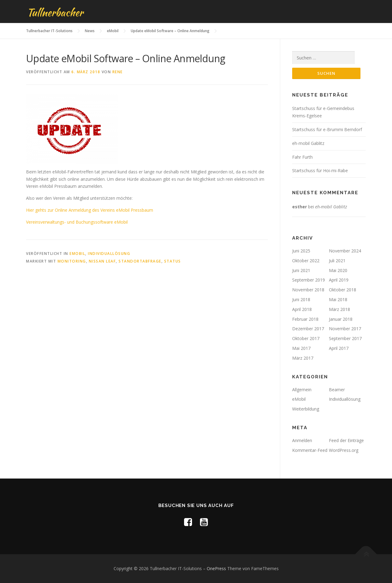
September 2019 (309, 280)
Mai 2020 (338, 270)
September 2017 (345, 338)
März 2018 (339, 309)
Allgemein (302, 390)
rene (118, 72)
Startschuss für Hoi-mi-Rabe (320, 170)
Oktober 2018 (343, 290)
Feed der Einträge (346, 440)
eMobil (77, 254)
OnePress (216, 568)
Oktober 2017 (306, 338)
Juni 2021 (301, 270)
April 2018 (302, 309)
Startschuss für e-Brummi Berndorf (327, 129)
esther (300, 207)
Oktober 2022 (306, 261)
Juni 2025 (301, 251)
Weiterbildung (306, 409)
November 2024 (345, 251)
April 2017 (339, 348)
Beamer (337, 390)
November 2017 (345, 329)
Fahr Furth (302, 157)
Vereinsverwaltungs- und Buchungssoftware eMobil (77, 222)
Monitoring (72, 261)
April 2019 (339, 280)
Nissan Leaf (102, 261)
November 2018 (308, 290)
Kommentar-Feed (310, 450)
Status (173, 261)
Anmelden (302, 440)
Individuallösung (109, 254)
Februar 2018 (305, 319)
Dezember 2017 (308, 329)
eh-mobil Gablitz (308, 143)
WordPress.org (344, 450)
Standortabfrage (140, 261)
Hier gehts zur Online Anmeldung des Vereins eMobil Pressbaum (90, 210)
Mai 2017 (301, 348)
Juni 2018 (301, 299)
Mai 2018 (338, 299)
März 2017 (303, 358)
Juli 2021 (337, 261)
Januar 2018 (341, 319)
